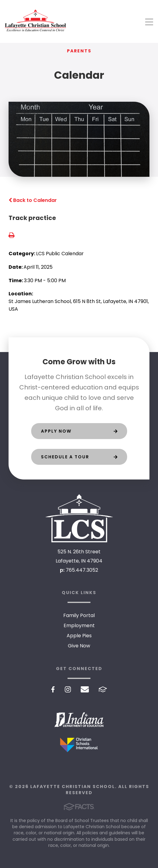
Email (85, 689)
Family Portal (79, 615)
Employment (79, 625)
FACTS (103, 689)
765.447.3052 (82, 570)
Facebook (53, 689)
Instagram (68, 689)
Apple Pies (79, 636)
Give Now (79, 646)
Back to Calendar (33, 200)
